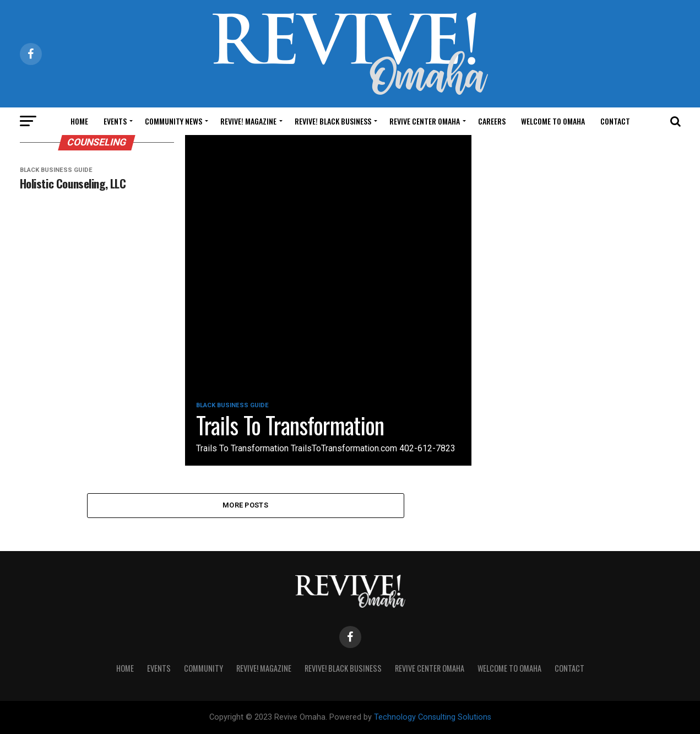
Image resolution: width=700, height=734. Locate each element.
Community (204, 668)
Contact (615, 121)
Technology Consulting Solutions (433, 717)
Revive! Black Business (333, 121)
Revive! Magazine (248, 121)
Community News (173, 121)
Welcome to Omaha (553, 121)
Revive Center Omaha (425, 121)
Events (115, 121)
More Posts (245, 505)
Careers (492, 121)
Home (79, 121)
